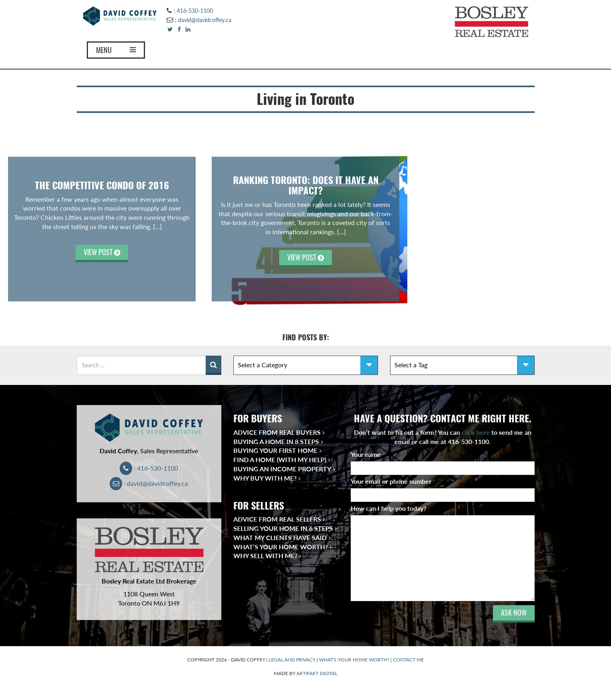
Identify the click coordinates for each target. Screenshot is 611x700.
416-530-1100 (195, 11)
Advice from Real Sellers (277, 519)
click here (476, 432)
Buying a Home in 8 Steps (276, 441)
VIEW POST (102, 252)
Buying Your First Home (275, 450)
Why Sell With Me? (265, 556)
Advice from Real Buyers (277, 432)
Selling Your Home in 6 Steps (283, 528)
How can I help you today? (388, 508)
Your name (368, 454)
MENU (116, 50)
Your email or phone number (393, 481)
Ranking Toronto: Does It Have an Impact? (306, 185)
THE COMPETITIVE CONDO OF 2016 (102, 185)
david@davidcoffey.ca (205, 20)
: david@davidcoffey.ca (149, 483)
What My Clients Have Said (280, 537)
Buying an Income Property (282, 469)
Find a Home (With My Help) (280, 460)
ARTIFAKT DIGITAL (317, 673)
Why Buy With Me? (265, 478)
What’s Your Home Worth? (281, 547)
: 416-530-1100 (149, 468)
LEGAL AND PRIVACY (292, 660)
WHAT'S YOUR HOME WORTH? (354, 660)
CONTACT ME (408, 660)
